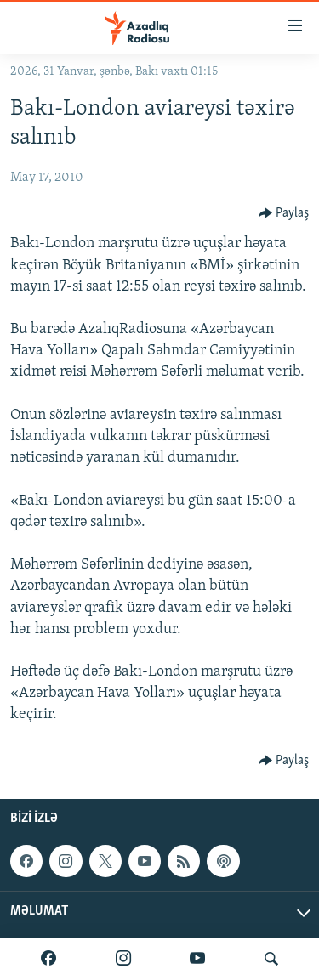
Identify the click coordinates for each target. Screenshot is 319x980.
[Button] (284, 213)
